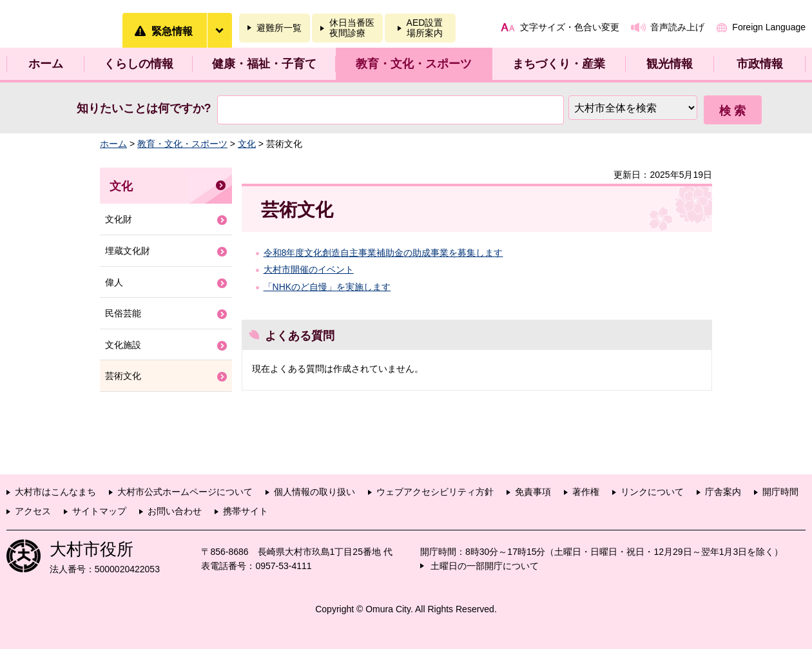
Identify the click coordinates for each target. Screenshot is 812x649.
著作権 (586, 492)
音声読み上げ (677, 27)
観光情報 (670, 64)
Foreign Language (769, 27)
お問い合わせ (175, 511)
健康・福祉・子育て (264, 64)
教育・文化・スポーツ (414, 64)
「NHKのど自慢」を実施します (327, 287)
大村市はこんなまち (55, 492)
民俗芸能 (123, 313)
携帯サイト (246, 511)
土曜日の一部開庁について (485, 566)
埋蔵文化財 (128, 251)
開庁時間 (780, 492)
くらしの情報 (139, 64)
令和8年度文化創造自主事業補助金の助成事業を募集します (383, 253)
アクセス (33, 511)
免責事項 (533, 492)
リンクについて (652, 492)
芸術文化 (123, 376)
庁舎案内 (723, 492)
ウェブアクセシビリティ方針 (435, 492)
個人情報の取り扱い (314, 492)
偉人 (114, 282)
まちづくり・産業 (559, 64)
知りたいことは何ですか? (144, 108)
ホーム (46, 64)
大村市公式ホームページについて (185, 492)
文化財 (119, 219)
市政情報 (760, 64)
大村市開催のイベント (309, 269)
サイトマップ (99, 511)
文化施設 (123, 345)
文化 (247, 144)
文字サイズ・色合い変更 (570, 27)
